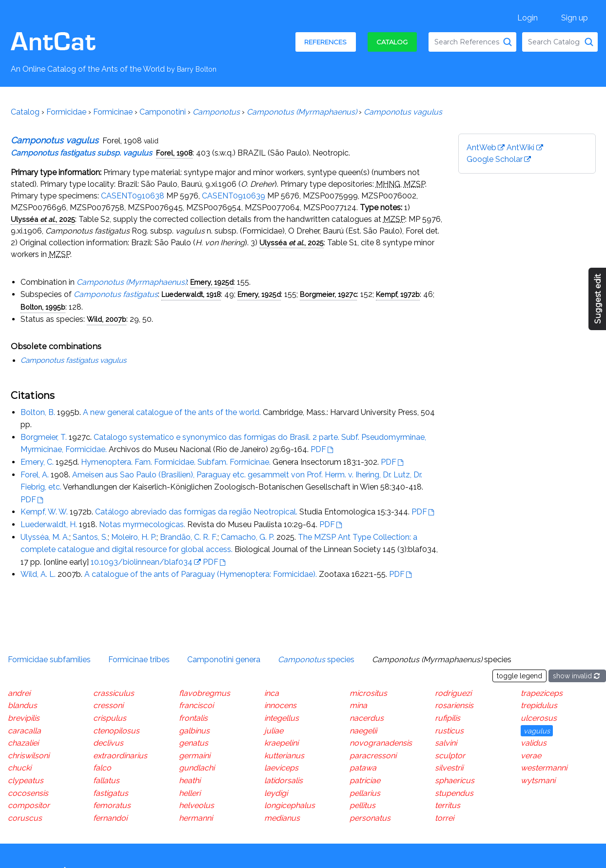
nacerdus (367, 718)
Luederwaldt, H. (49, 524)
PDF (318, 449)
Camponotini (163, 112)
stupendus (454, 793)
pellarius (365, 793)
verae (531, 756)
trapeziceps (542, 693)
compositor (29, 805)
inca (272, 693)
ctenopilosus (116, 731)
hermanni (196, 818)
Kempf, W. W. (44, 512)
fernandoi (110, 818)
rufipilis (448, 718)
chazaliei (23, 743)
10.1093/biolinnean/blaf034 (142, 562)
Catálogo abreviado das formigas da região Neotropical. (196, 512)
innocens (280, 705)
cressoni (108, 705)
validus (534, 743)
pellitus (362, 805)
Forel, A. (35, 475)
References (325, 42)
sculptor (450, 756)
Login (528, 18)
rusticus (449, 731)
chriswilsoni (29, 756)
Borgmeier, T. (44, 437)
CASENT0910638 (133, 196)
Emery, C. (37, 462)
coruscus (25, 818)
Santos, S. (90, 537)
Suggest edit (598, 299)
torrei (444, 818)
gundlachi (197, 768)
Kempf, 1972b (398, 294)
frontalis (193, 718)
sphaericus (455, 780)
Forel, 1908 (174, 153)
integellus (282, 718)
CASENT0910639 (234, 196)
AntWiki (520, 148)
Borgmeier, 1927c (328, 294)
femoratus (112, 805)
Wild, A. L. (38, 574)
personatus (370, 818)
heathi (190, 780)
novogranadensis (381, 743)
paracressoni (373, 756)
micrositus (368, 693)
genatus (194, 743)
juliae (274, 731)
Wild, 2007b (107, 319)
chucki (20, 768)
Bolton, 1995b (43, 307)
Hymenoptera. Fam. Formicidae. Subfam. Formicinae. (176, 462)
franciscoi (196, 705)
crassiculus (114, 693)
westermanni (544, 768)
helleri (190, 793)
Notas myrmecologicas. (142, 524)
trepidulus (539, 705)
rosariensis (454, 705)
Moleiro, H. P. (134, 537)
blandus (22, 705)
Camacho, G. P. (248, 537)
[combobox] (472, 42)
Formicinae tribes (139, 660)
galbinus (194, 731)
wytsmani (538, 780)
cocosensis (28, 793)
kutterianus (284, 756)
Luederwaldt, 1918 (191, 294)
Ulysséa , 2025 (43, 219)
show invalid (577, 676)
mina (358, 705)
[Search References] (508, 42)
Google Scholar (495, 159)
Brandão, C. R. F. (189, 537)
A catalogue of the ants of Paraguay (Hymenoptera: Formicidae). (201, 574)
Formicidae (66, 112)
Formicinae (113, 112)
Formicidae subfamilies (49, 660)
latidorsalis (283, 780)
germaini (195, 756)
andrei (19, 693)
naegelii (363, 731)
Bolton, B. (38, 412)
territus (448, 805)
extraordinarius (120, 756)
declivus (108, 743)
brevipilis (24, 718)
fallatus (106, 780)
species (316, 660)
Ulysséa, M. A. (45, 537)
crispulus (110, 718)
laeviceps (281, 768)
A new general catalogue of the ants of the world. (172, 412)
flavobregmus (205, 693)
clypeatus (26, 780)
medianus (282, 818)
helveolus (196, 805)
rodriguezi (453, 693)
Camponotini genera (224, 660)
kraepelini (281, 743)
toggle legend (519, 676)
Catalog (392, 42)
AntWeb (481, 148)
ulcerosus (539, 718)
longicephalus (290, 805)
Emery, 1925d (212, 282)
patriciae (365, 780)
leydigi (276, 793)
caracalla (24, 731)
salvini (446, 743)
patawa (363, 768)
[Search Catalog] (589, 42)
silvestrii (449, 768)
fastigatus (111, 793)
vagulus (537, 731)
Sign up (575, 18)
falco (102, 768)
